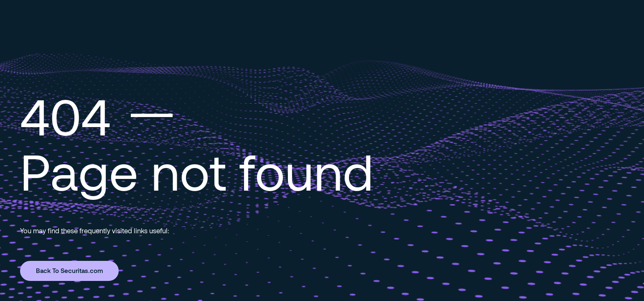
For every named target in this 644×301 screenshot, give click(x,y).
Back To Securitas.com (69, 270)
